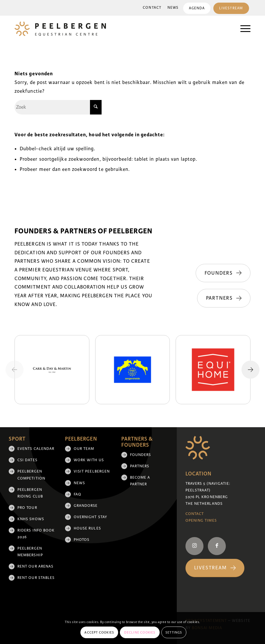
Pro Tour (27, 508)
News (173, 8)
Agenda (197, 8)
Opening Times (201, 520)
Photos (82, 540)
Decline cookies (140, 632)
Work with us (89, 460)
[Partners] (224, 298)
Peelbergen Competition (31, 475)
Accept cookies (99, 632)
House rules (87, 528)
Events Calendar (36, 449)
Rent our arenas (35, 566)
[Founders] (223, 273)
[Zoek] (58, 107)
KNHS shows (31, 519)
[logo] (60, 29)
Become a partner (140, 481)
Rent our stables (36, 578)
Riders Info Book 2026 (36, 534)
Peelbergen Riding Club (30, 493)
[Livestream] (215, 568)
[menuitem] (152, 8)
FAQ (77, 494)
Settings (174, 632)
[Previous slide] (15, 370)
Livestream (231, 8)
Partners (140, 466)
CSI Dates (27, 460)
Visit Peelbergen (92, 471)
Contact (152, 8)
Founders (141, 455)
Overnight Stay (90, 517)
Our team (84, 449)
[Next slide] (250, 370)
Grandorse (86, 506)
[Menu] (243, 29)
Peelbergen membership (30, 552)
